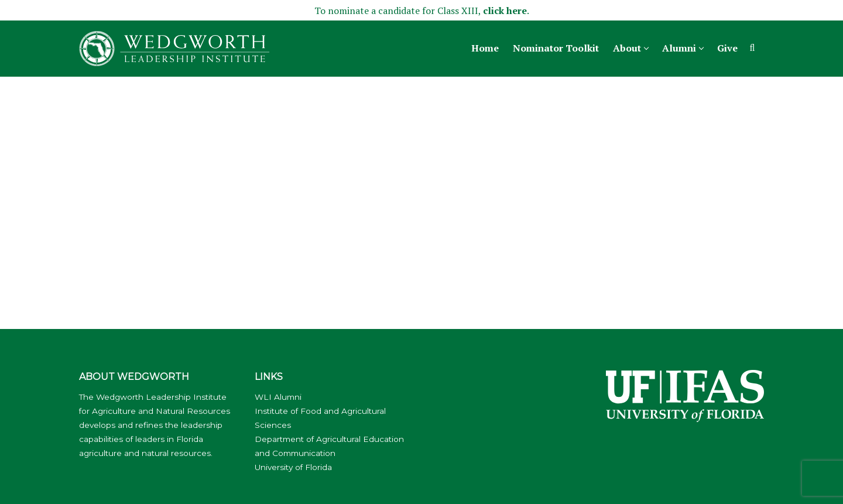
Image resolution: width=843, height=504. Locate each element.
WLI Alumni (278, 397)
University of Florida (293, 467)
